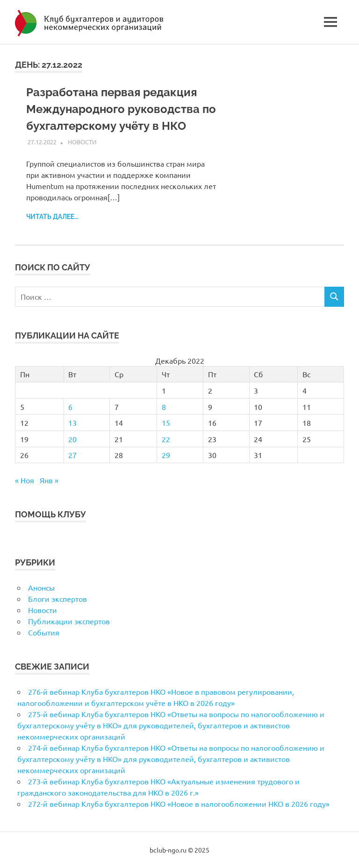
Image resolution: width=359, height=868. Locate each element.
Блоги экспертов (57, 599)
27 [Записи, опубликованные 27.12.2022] (72, 455)
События (44, 632)
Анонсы (41, 587)
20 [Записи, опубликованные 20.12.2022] (72, 439)
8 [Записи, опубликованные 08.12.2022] (164, 407)
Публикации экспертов (69, 621)
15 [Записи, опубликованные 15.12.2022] (166, 423)
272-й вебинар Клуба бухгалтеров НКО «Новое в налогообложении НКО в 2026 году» (179, 804)
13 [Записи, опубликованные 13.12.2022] (72, 423)
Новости (82, 142)
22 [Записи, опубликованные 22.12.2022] (166, 439)
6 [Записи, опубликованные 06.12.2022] (70, 407)
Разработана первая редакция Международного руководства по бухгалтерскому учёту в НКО (121, 109)
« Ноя (25, 480)
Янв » (49, 480)
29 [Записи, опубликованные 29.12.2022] (166, 455)
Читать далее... (52, 217)
